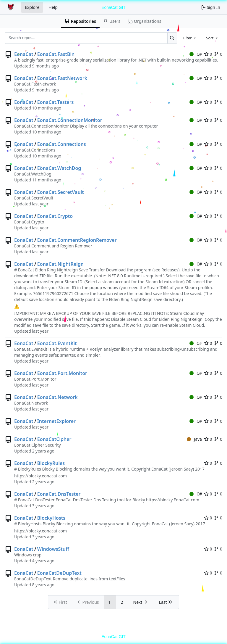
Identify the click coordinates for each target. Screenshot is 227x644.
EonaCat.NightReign (60, 264)
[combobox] (190, 38)
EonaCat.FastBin (56, 54)
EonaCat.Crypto (55, 216)
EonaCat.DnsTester (59, 494)
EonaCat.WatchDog (59, 168)
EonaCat (24, 54)
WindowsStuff (53, 549)
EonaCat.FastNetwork (62, 78)
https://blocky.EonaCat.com (173, 500)
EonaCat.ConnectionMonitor (70, 120)
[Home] (11, 7)
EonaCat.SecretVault (61, 192)
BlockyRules (51, 463)
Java (194, 439)
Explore (32, 7)
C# (196, 54)
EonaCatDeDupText (59, 573)
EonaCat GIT (113, 7)
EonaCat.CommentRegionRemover (77, 240)
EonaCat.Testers (56, 102)
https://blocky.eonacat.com (40, 476)
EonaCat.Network (57, 397)
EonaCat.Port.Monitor (62, 373)
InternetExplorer (56, 421)
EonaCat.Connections (62, 144)
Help (53, 7)
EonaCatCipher (54, 439)
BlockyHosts (51, 518)
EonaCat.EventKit (57, 343)
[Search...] (172, 38)
